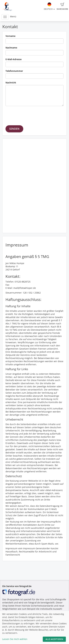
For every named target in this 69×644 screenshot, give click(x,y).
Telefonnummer (14, 71)
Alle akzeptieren (54, 639)
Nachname (11, 48)
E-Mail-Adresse (14, 59)
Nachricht (11, 83)
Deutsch (49, 6)
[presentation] (29, 115)
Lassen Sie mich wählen (15, 639)
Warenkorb (62, 6)
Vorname (10, 36)
